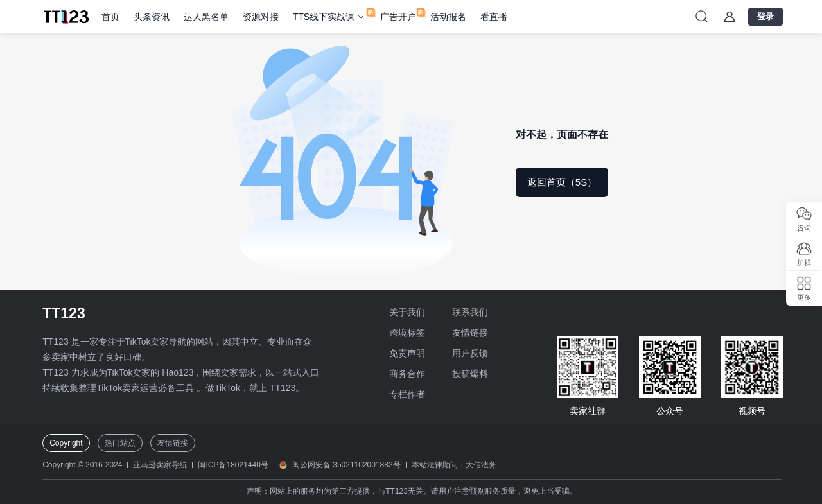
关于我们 (407, 312)
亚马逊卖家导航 (160, 465)
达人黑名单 (206, 17)
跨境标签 (407, 333)
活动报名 (448, 17)
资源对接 (261, 17)
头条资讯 (152, 17)
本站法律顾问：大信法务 (454, 465)
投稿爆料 (470, 374)
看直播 (494, 17)
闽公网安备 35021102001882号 (346, 465)
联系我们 (470, 312)
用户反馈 (470, 353)
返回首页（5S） (562, 182)
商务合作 (407, 374)
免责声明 (407, 353)
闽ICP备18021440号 (233, 465)
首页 (110, 17)
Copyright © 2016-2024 (82, 465)
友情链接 (470, 333)
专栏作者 (407, 394)
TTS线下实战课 (324, 17)
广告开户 (398, 17)
